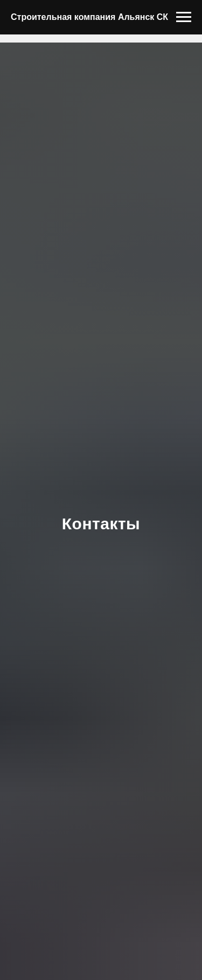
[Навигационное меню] (184, 17)
